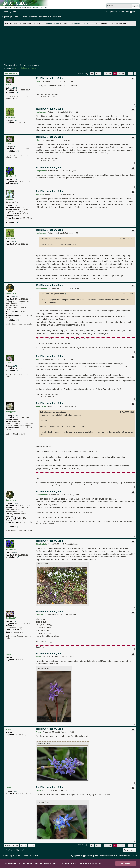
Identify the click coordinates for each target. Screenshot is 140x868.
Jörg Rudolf (11, 176)
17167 (16, 205)
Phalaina (24, 68)
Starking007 (11, 618)
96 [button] (110, 74)
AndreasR (32, 68)
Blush (8, 85)
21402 (16, 297)
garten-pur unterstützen (79, 23)
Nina (17, 68)
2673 (15, 88)
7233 (15, 657)
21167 (16, 415)
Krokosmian (11, 117)
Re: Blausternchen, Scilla (50, 78)
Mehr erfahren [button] (95, 863)
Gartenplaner (11, 293)
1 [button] (100, 74)
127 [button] (131, 74)
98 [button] (119, 74)
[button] (92, 74)
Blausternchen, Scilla (14, 65)
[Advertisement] (70, 45)
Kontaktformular (53, 23)
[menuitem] (13, 12)
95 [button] (106, 74)
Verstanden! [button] (126, 863)
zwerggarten (11, 412)
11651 (16, 621)
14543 (16, 121)
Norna (8, 654)
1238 (15, 179)
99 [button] (123, 74)
